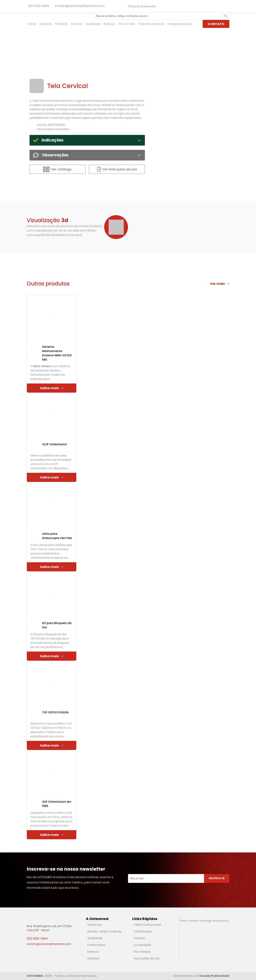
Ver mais (220, 284)
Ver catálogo (57, 169)
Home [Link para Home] (31, 24)
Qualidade (95, 938)
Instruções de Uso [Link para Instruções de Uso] (179, 24)
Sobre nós (95, 925)
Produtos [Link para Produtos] (60, 24)
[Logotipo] (40, 16)
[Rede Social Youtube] (227, 6)
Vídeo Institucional (147, 925)
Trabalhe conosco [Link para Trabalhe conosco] (150, 24)
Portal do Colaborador (142, 6)
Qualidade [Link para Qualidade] (92, 24)
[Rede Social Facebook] (224, 6)
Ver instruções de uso (117, 169)
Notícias (93, 958)
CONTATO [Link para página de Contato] (216, 24)
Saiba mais (52, 388)
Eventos (93, 952)
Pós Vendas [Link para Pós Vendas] (125, 24)
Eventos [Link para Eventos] (75, 24)
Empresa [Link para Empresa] (44, 24)
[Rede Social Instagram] (229, 6)
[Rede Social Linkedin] (226, 6)
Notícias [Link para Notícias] (108, 24)
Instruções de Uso (147, 958)
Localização (142, 945)
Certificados (96, 945)
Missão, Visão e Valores (104, 931)
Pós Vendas (142, 952)
